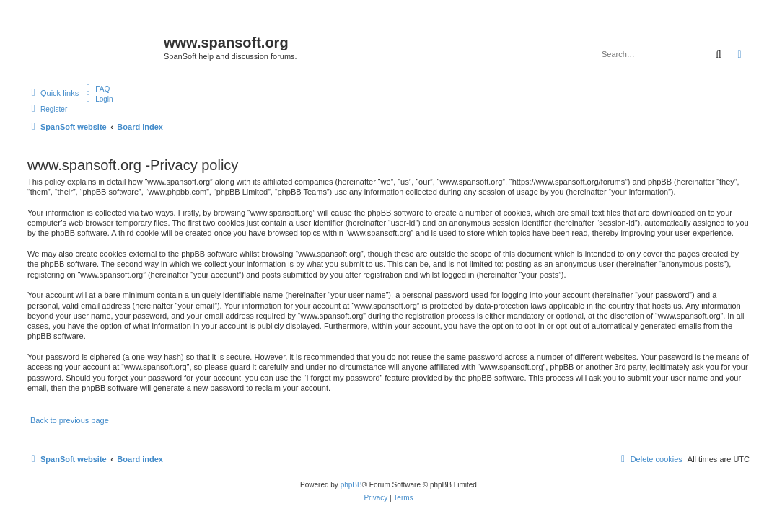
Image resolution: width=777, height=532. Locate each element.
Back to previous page (70, 420)
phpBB (351, 485)
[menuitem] (96, 89)
